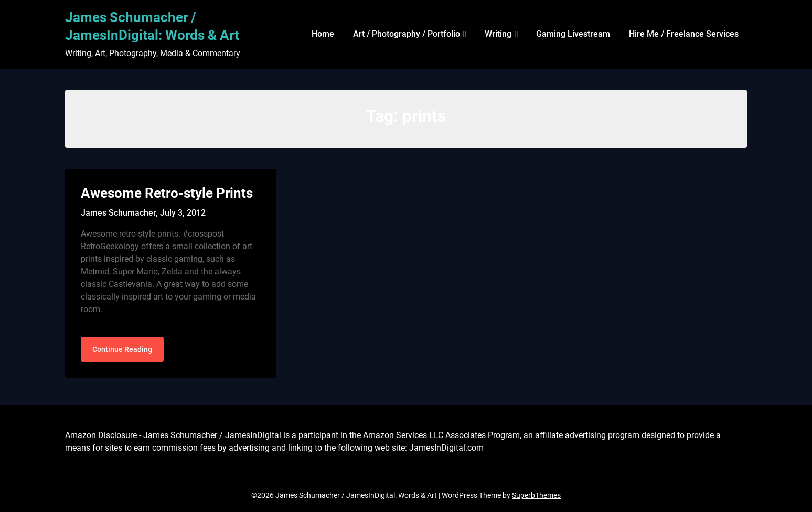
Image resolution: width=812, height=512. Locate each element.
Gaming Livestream (573, 34)
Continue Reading (122, 349)
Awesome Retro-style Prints (167, 193)
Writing (498, 34)
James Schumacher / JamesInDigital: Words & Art (152, 26)
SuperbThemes (536, 495)
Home (323, 34)
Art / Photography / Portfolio (407, 34)
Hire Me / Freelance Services (684, 34)
